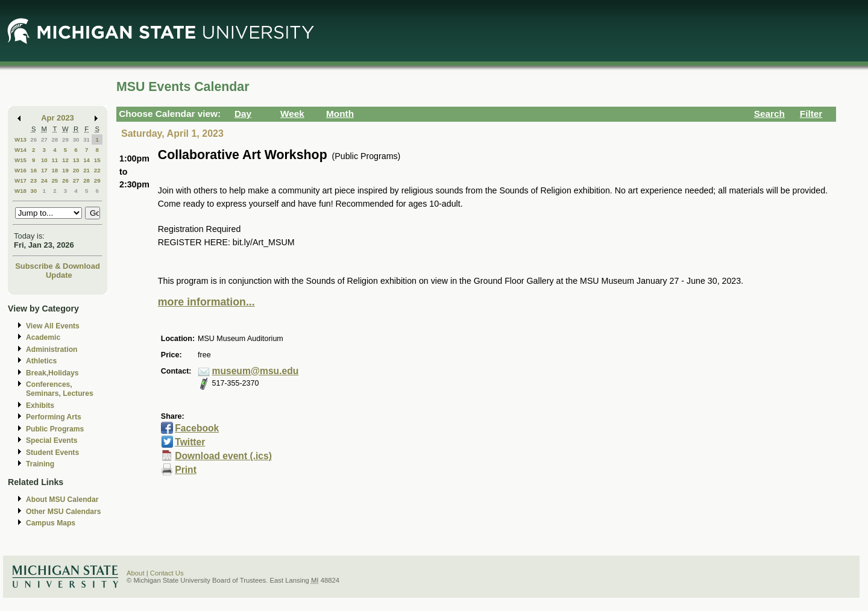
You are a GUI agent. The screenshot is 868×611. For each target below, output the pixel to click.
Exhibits (40, 406)
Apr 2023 (58, 118)
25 (55, 180)
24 (44, 180)
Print (186, 470)
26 (33, 139)
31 (86, 139)
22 (97, 170)
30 (76, 139)
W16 (20, 170)
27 (44, 139)
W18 (20, 191)
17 (44, 170)
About (136, 573)
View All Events (53, 326)
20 (76, 170)
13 (76, 160)
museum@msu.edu (256, 371)
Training (40, 464)
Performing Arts (54, 417)
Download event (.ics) (223, 456)
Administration (52, 349)
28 (55, 139)
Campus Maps (51, 523)
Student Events (52, 453)
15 (97, 160)
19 (65, 170)
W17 (20, 180)
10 (44, 160)
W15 (20, 160)
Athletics (41, 361)
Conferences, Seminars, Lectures (60, 389)
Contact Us (167, 573)
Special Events (52, 440)
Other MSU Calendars (64, 512)
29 (65, 139)
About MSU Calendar (62, 500)
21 (86, 170)
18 (55, 170)
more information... (206, 302)
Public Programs (55, 429)
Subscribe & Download (58, 266)
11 (55, 160)
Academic (43, 337)
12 (65, 160)
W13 (20, 139)
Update (59, 275)
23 (33, 180)
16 (33, 170)
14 (86, 160)
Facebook (197, 428)
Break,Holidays (52, 373)
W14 (20, 150)
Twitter (190, 442)
